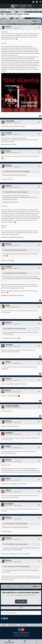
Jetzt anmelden (21, 601)
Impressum (15, 633)
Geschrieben (13, 28)
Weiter (35, 21)
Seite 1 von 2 (22, 21)
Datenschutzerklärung (24, 633)
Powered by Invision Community (21, 636)
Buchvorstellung (18, 16)
